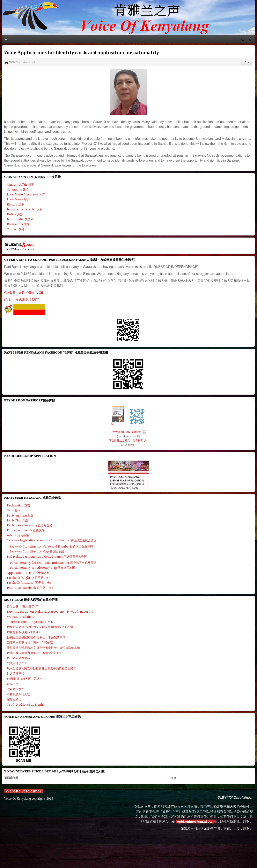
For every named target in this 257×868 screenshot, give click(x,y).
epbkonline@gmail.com (196, 821)
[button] (247, 62)
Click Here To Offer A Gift (24, 293)
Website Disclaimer (24, 791)
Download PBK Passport (126, 432)
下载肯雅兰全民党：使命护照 (126, 440)
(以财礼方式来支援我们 (21, 300)
